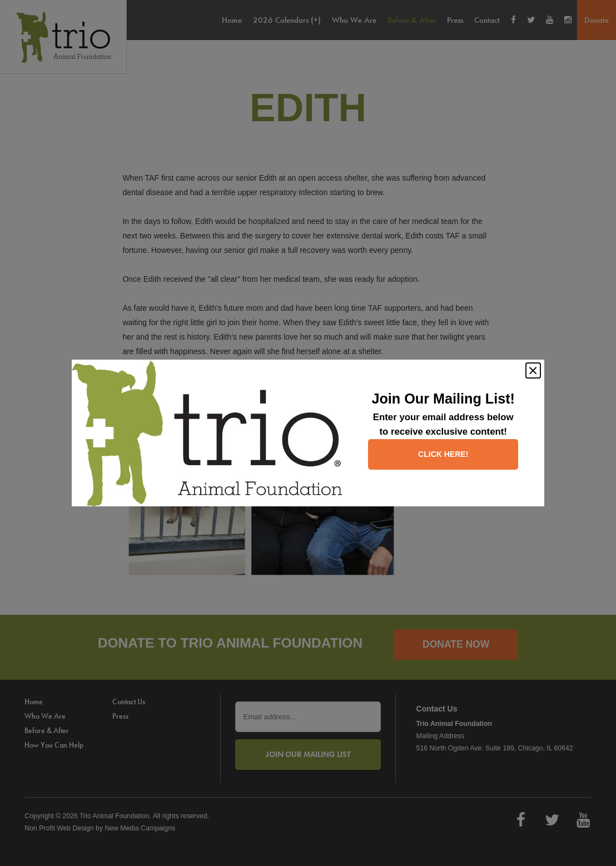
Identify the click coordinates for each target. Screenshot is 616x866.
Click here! (443, 454)
